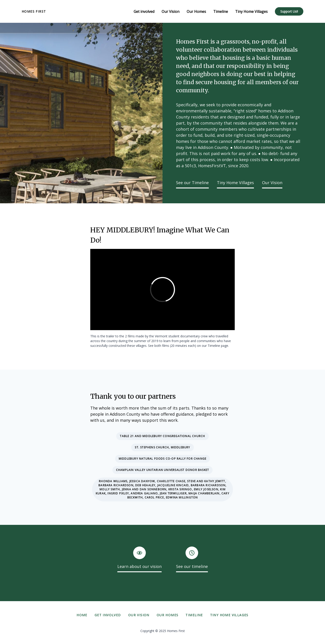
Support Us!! (289, 11)
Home (82, 615)
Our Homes (168, 615)
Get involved (108, 615)
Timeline (194, 615)
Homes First (34, 11)
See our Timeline (192, 183)
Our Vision (272, 183)
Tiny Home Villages (235, 183)
